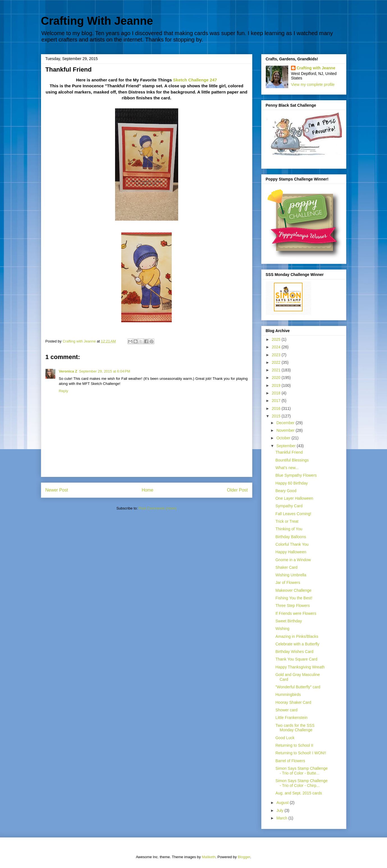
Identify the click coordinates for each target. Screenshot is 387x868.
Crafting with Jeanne (316, 68)
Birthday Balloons (291, 537)
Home (148, 490)
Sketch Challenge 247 (195, 80)
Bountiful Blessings (292, 460)
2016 (277, 408)
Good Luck (285, 738)
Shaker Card (286, 567)
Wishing (282, 629)
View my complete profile (313, 84)
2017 (277, 401)
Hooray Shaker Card (293, 702)
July (280, 810)
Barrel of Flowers (290, 761)
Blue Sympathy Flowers (296, 475)
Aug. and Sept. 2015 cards (299, 793)
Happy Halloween (291, 552)
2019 (277, 385)
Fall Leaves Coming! (293, 514)
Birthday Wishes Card (294, 652)
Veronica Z (68, 371)
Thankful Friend (289, 452)
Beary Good (286, 491)
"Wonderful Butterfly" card (298, 687)
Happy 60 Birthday (291, 483)
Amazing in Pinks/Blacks (297, 636)
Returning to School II (294, 745)
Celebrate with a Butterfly (297, 644)
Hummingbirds (288, 695)
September (287, 446)
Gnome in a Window (293, 560)
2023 (277, 355)
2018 (277, 393)
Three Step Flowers (292, 606)
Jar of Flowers (288, 583)
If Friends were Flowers (296, 613)
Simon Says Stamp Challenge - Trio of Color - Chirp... (301, 783)
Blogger (244, 857)
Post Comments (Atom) (158, 508)
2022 (277, 362)
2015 (277, 416)
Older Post (237, 490)
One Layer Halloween (294, 498)
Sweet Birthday (288, 621)
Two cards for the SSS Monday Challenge (295, 728)
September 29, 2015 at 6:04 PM (104, 371)
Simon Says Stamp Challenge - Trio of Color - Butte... (301, 771)
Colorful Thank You (292, 544)
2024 (277, 347)
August (283, 803)
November (286, 430)
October (284, 438)
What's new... (287, 468)
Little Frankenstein (291, 718)
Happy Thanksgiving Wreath (300, 667)
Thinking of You (289, 529)
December (286, 423)
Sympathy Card (289, 506)
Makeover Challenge (293, 590)
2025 (277, 339)
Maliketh (209, 857)
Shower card (286, 710)
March (282, 818)
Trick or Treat (287, 521)
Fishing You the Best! (294, 598)
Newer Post (57, 490)
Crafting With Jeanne (97, 21)
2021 (277, 370)
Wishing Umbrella (291, 575)
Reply (64, 391)
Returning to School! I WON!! (301, 753)
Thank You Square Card (296, 659)
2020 (277, 378)
